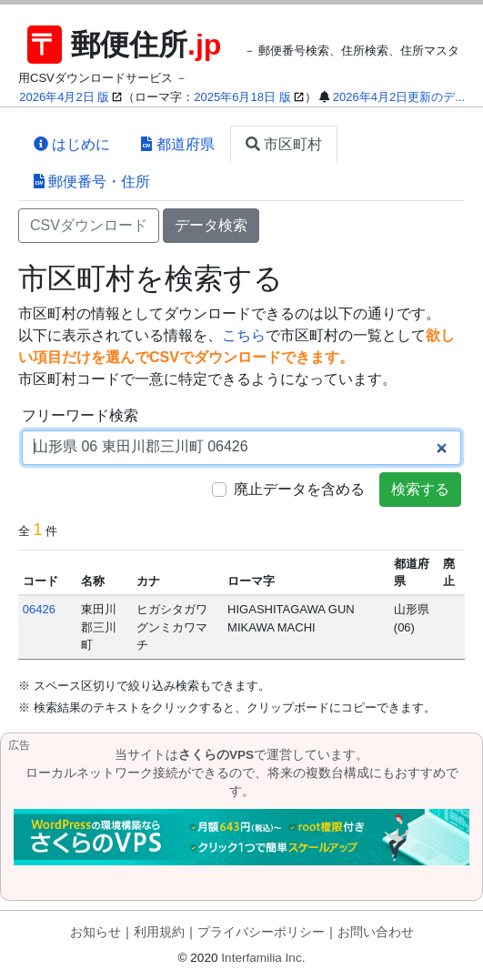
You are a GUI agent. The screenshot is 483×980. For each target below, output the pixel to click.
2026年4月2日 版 (64, 97)
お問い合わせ (376, 932)
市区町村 (284, 144)
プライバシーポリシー (261, 932)
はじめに (72, 144)
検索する (420, 489)
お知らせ (96, 932)
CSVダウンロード (89, 225)
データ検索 (211, 225)
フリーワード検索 (80, 415)
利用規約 (159, 932)
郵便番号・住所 (92, 182)
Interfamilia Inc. (263, 958)
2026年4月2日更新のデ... (399, 97)
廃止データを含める (299, 489)
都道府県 (177, 144)
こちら (244, 335)
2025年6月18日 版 (242, 97)
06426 (39, 609)
